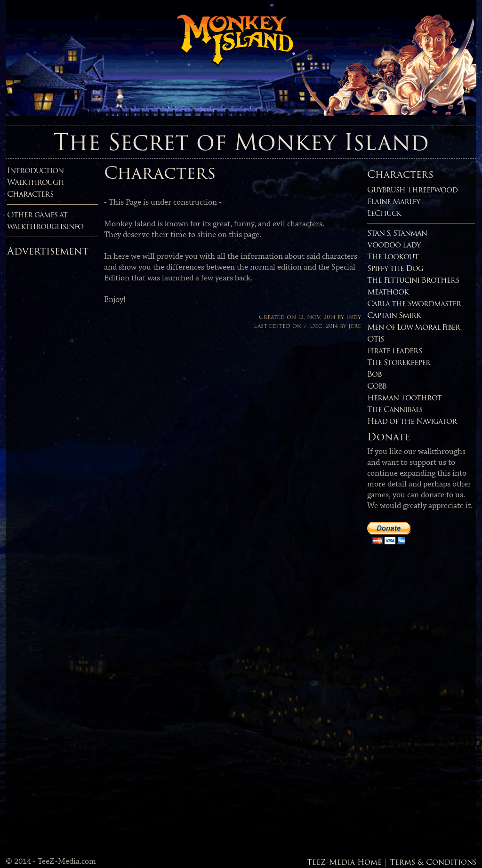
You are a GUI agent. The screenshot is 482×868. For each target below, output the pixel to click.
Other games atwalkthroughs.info (45, 221)
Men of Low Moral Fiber (414, 327)
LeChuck (384, 213)
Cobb (377, 386)
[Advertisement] (45, 402)
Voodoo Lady (394, 245)
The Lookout (393, 257)
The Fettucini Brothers (413, 280)
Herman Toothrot (404, 398)
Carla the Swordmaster (414, 304)
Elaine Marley (394, 202)
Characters (30, 194)
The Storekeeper (399, 362)
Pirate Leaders (394, 351)
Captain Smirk (394, 315)
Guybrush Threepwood (412, 190)
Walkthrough (36, 182)
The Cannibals (395, 410)
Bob (374, 374)
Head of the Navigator (412, 421)
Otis (375, 339)
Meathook (388, 292)
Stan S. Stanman (397, 233)
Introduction (35, 171)
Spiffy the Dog (395, 268)
